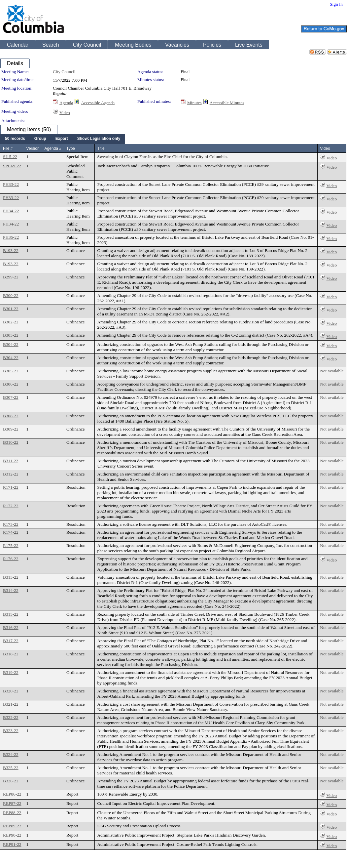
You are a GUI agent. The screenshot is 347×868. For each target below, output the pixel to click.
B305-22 (11, 371)
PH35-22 (11, 237)
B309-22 (11, 429)
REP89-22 (12, 826)
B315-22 (11, 614)
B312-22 (11, 474)
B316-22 (11, 627)
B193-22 (11, 250)
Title (101, 148)
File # (8, 148)
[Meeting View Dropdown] (99, 139)
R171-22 (11, 487)
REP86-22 (12, 794)
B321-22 (11, 704)
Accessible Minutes (227, 103)
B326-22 (11, 781)
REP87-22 (12, 803)
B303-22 (11, 335)
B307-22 (11, 397)
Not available (332, 371)
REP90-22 (12, 835)
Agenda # (53, 148)
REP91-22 (12, 844)
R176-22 (11, 559)
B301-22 (11, 309)
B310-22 (11, 442)
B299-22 (11, 277)
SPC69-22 (12, 166)
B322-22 (11, 717)
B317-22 (11, 641)
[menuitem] (15, 139)
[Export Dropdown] (62, 139)
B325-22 (11, 768)
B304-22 (11, 344)
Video (65, 113)
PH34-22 (11, 211)
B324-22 (11, 754)
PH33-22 (11, 184)
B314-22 (11, 590)
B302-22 (11, 322)
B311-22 (11, 461)
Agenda (66, 103)
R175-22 (11, 545)
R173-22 (11, 524)
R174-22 (11, 532)
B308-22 (11, 416)
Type (71, 148)
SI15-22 (10, 157)
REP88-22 (12, 813)
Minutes (194, 103)
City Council (64, 72)
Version (33, 148)
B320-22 (11, 691)
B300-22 (11, 295)
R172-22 (11, 506)
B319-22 (11, 672)
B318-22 (11, 654)
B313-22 (11, 577)
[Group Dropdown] (40, 139)
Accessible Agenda (98, 103)
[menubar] (63, 139)
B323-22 (11, 731)
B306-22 (11, 384)
